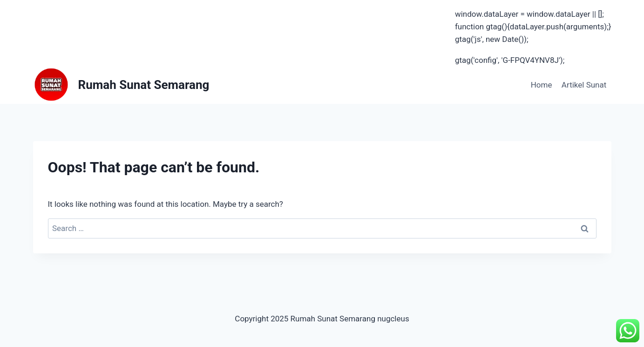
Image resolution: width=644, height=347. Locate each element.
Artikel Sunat (584, 85)
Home (542, 85)
